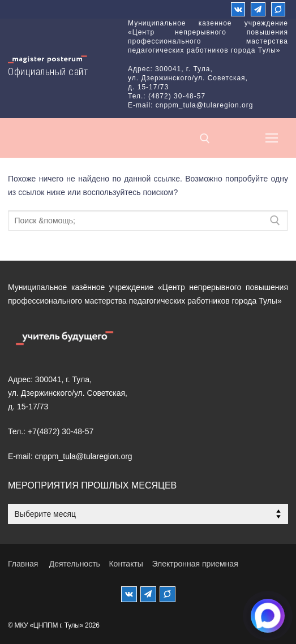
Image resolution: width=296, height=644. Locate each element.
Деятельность (75, 564)
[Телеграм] (258, 9)
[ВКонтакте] (238, 9)
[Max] (278, 9)
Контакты (126, 564)
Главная (23, 564)
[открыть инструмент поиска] (205, 139)
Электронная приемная (195, 564)
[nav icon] (272, 138)
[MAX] (168, 594)
